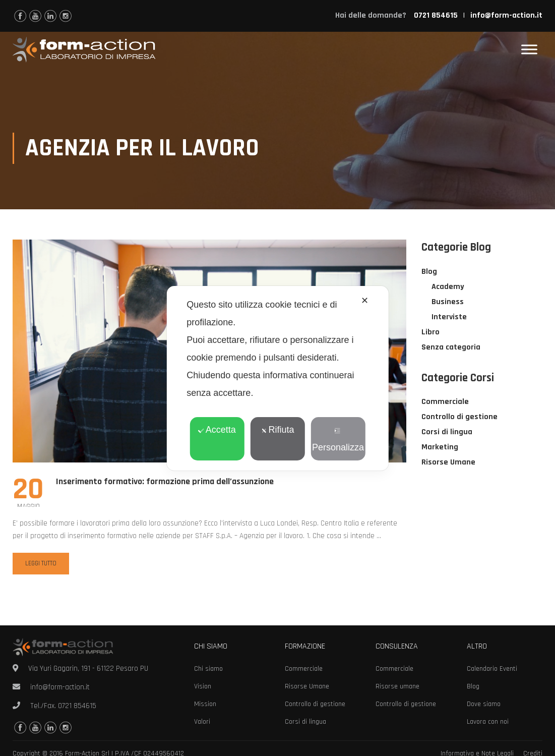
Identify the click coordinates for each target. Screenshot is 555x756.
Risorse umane (397, 686)
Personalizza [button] (338, 440)
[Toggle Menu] (529, 50)
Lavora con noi (488, 722)
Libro (430, 333)
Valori (202, 722)
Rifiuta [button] (277, 430)
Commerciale (445, 402)
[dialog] (277, 378)
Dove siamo (484, 704)
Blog (429, 272)
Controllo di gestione (459, 417)
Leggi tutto (41, 564)
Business (448, 302)
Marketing (440, 448)
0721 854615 (77, 706)
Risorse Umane (448, 463)
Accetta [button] (217, 430)
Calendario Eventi (492, 669)
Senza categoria (451, 348)
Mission (205, 704)
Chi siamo (208, 669)
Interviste (449, 317)
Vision (203, 686)
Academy (448, 287)
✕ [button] (365, 301)
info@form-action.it (506, 15)
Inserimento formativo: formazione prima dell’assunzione (165, 482)
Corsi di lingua (447, 432)
